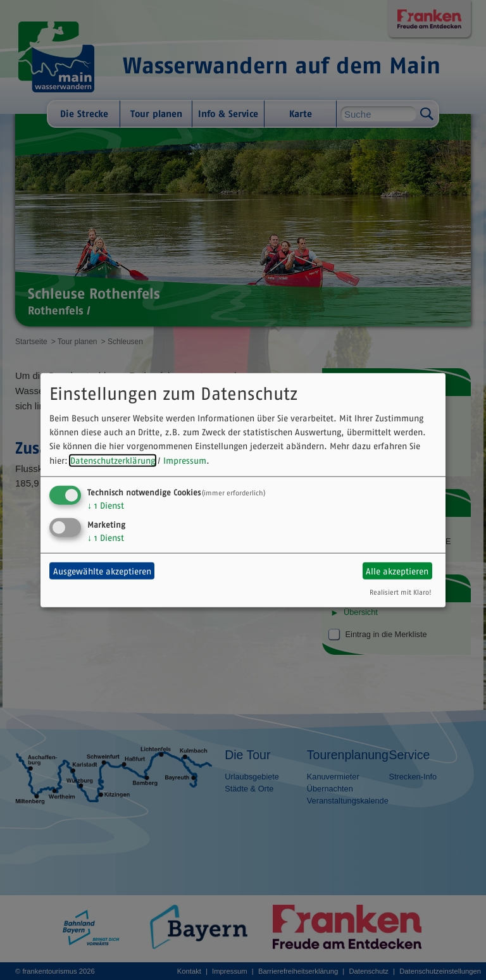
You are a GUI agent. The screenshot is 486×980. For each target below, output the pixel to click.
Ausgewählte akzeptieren (102, 571)
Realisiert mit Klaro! (401, 592)
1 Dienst (106, 506)
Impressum (185, 461)
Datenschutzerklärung (113, 461)
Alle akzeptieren (397, 571)
